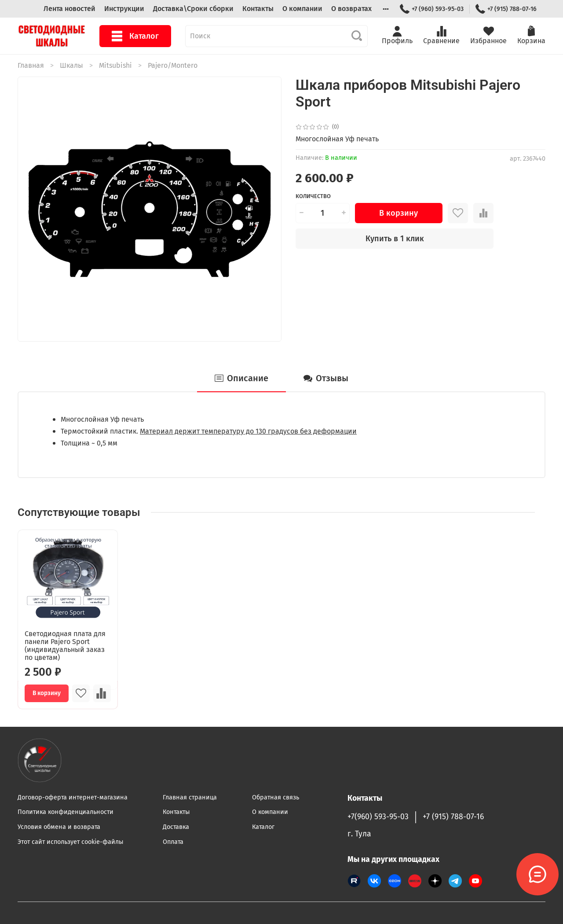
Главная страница (190, 797)
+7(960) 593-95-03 (378, 817)
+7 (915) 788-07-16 (506, 9)
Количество (313, 196)
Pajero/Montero (173, 65)
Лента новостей (69, 9)
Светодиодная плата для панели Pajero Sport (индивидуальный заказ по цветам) (65, 646)
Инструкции (124, 9)
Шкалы (71, 65)
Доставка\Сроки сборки (193, 9)
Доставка (176, 827)
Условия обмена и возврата (59, 827)
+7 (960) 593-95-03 (432, 9)
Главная (31, 65)
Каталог (135, 36)
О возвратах (351, 9)
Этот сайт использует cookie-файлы (71, 842)
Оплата (173, 842)
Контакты (258, 9)
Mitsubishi (115, 65)
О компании (302, 9)
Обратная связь (276, 797)
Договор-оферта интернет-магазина (73, 797)
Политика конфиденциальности (66, 812)
